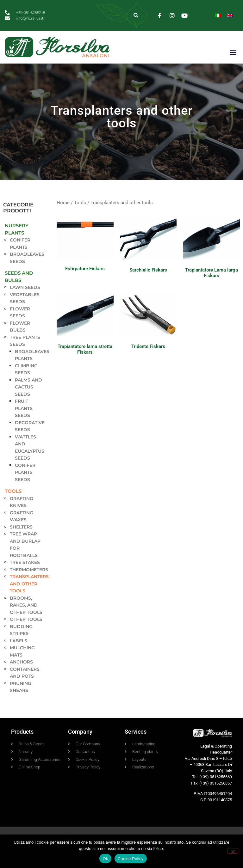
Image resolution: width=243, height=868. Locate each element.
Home (63, 212)
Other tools (26, 629)
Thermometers (29, 579)
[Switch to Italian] (218, 15)
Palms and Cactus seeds (28, 397)
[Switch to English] (230, 15)
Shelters (21, 537)
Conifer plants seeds (25, 482)
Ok (105, 859)
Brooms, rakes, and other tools (26, 615)
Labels (19, 651)
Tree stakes (25, 572)
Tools (13, 501)
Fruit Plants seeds (24, 418)
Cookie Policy (131, 859)
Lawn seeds (25, 297)
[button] (136, 15)
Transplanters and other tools (29, 594)
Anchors (21, 672)
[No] (233, 851)
